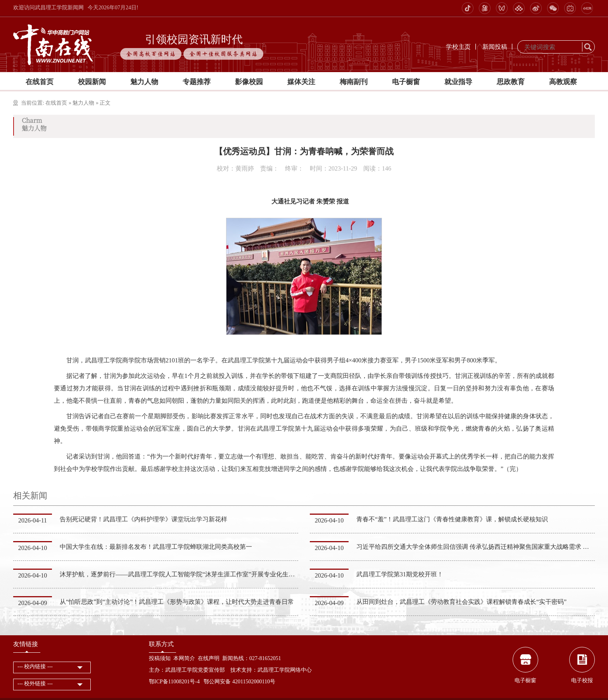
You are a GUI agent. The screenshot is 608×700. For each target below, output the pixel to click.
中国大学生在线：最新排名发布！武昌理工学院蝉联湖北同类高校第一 (156, 547)
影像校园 (249, 82)
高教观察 (563, 82)
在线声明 (209, 658)
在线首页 (40, 82)
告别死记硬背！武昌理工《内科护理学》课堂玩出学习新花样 (143, 519)
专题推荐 (197, 82)
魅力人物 (144, 82)
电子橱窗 (406, 82)
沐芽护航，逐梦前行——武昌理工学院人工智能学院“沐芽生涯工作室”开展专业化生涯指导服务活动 (196, 574)
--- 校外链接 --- (35, 684)
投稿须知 (160, 658)
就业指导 (458, 82)
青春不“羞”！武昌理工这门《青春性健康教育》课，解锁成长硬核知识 (452, 519)
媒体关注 (301, 82)
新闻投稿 (495, 47)
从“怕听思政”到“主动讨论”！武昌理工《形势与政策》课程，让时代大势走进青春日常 (177, 602)
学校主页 (458, 47)
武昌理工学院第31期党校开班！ (400, 574)
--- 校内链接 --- (35, 666)
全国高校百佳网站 (151, 54)
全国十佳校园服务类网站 (223, 54)
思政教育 (511, 82)
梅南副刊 (354, 82)
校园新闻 (92, 82)
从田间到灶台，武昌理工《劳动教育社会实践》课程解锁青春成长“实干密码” (461, 602)
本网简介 (184, 658)
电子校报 (582, 680)
